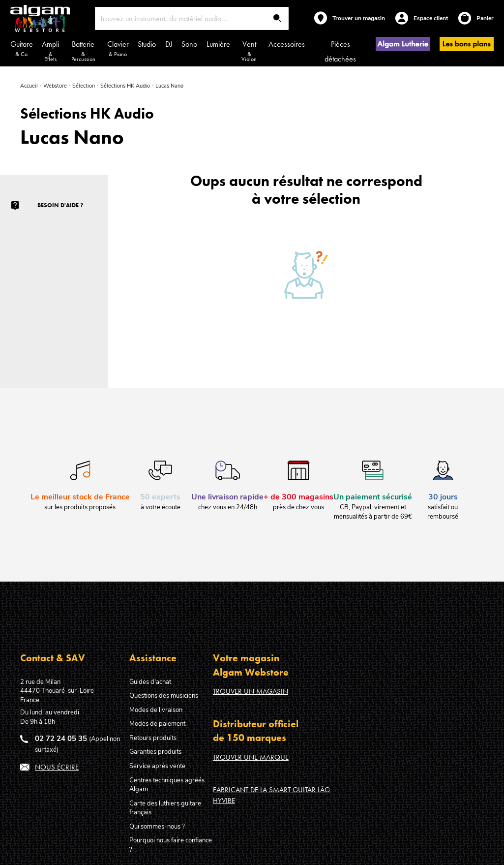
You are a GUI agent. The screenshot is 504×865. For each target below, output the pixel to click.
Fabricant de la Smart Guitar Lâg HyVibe (271, 795)
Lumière (218, 44)
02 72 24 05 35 (61, 739)
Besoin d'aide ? (60, 205)
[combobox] (192, 18)
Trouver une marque (251, 757)
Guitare (22, 48)
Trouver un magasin (251, 691)
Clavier (118, 48)
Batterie (83, 51)
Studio (147, 44)
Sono (189, 44)
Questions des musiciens (164, 696)
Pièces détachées (340, 51)
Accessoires (287, 44)
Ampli (51, 51)
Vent (249, 51)
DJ (169, 44)
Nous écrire (57, 767)
